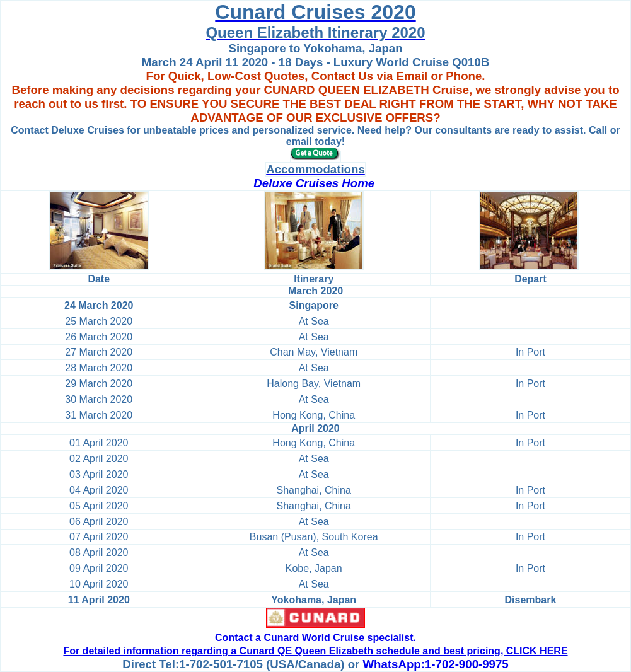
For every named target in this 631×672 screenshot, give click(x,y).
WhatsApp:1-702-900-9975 (436, 664)
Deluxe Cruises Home (314, 183)
